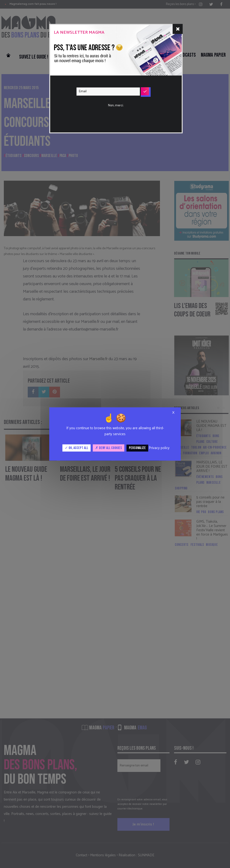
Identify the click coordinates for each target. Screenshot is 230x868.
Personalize (137, 448)
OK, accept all (77, 448)
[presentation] (113, 106)
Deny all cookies (109, 448)
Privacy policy (159, 448)
